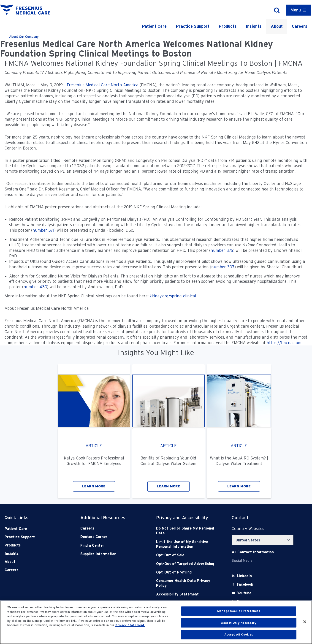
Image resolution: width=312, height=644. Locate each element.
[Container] (298, 10)
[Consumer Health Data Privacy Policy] (186, 583)
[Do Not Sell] (186, 531)
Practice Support (193, 26)
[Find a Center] (111, 545)
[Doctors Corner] (111, 537)
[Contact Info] (253, 552)
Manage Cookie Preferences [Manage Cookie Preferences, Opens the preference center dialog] (239, 611)
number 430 (35, 287)
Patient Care (154, 26)
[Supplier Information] (111, 554)
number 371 (43, 230)
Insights (254, 26)
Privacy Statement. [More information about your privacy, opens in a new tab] (130, 625)
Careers (300, 26)
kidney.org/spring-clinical (174, 296)
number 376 (222, 250)
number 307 (223, 267)
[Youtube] (244, 593)
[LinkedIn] (244, 576)
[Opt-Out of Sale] (186, 555)
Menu (296, 10)
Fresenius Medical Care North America (103, 85)
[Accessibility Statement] (186, 594)
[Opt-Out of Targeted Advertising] (186, 564)
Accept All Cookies (239, 634)
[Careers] (111, 528)
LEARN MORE (94, 486)
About (277, 26)
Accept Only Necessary (239, 623)
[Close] (305, 622)
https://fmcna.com (284, 343)
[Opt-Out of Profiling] (186, 572)
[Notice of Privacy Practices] (186, 544)
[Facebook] (245, 584)
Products (228, 26)
